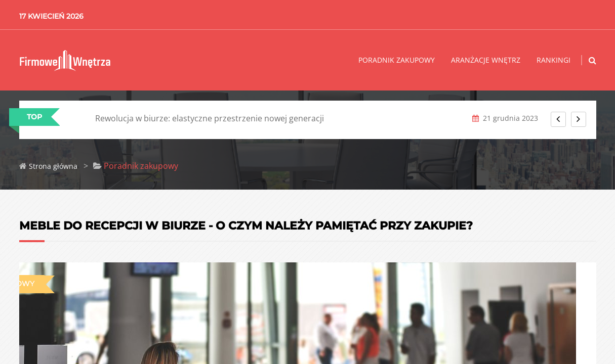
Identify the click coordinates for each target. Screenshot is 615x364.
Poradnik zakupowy (397, 60)
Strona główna (53, 166)
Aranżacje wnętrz (486, 60)
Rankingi (553, 60)
